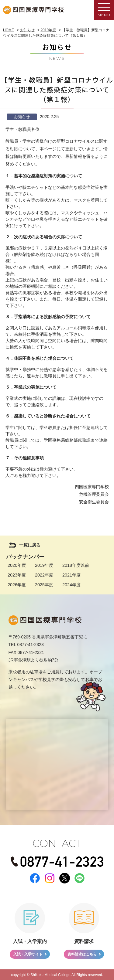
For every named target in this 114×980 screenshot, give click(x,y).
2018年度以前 (76, 565)
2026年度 (17, 585)
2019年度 (44, 565)
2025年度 (44, 585)
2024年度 (71, 585)
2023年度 (17, 575)
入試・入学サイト (28, 954)
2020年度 (17, 565)
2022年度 (44, 575)
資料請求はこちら (82, 954)
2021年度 (71, 575)
